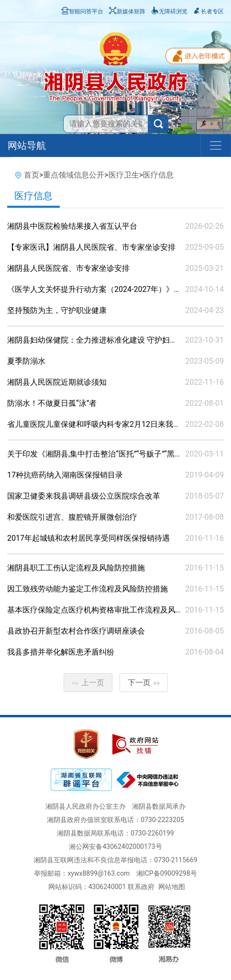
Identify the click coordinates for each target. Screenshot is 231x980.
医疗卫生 (124, 175)
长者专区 (209, 11)
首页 (32, 175)
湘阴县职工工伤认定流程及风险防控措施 (76, 568)
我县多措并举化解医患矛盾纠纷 (61, 652)
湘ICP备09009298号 (167, 873)
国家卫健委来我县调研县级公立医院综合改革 (84, 496)
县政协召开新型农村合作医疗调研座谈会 (76, 631)
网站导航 (27, 145)
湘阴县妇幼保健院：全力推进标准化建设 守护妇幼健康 (100, 340)
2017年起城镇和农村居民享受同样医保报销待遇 (88, 538)
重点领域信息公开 (74, 175)
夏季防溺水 (26, 361)
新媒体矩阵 (127, 11)
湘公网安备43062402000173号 (115, 846)
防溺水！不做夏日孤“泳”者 (52, 403)
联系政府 (141, 887)
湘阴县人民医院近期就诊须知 (57, 382)
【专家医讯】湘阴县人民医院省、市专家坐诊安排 (91, 247)
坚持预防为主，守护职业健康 (57, 310)
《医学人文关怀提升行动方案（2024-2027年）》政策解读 (106, 289)
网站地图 (172, 887)
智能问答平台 (82, 11)
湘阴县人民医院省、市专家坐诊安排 (68, 268)
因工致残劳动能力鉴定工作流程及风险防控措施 (88, 589)
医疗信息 (158, 175)
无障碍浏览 (169, 11)
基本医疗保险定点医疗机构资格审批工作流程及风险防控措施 (110, 610)
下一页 (144, 683)
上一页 (88, 683)
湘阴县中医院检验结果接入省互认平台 (72, 226)
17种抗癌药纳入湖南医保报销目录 (65, 475)
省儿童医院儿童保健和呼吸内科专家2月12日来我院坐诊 (102, 424)
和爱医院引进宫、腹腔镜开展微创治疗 (72, 517)
